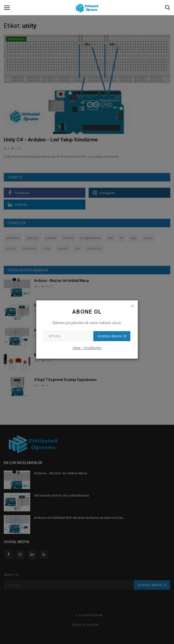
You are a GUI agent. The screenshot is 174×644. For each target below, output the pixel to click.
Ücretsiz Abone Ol (112, 336)
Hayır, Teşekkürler (87, 348)
